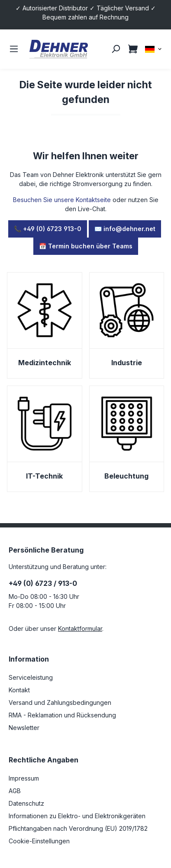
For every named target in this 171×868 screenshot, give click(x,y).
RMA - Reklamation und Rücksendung (62, 715)
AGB (15, 791)
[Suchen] (116, 49)
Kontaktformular (80, 628)
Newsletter (24, 728)
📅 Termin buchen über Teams (86, 246)
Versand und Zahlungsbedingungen (60, 702)
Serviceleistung (31, 677)
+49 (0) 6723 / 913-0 (43, 583)
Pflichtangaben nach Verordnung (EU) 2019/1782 (78, 828)
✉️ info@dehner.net (125, 229)
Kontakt (19, 690)
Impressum (24, 778)
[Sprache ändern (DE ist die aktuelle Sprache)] (154, 49)
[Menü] (14, 49)
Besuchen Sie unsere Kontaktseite (62, 200)
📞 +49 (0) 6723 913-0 (48, 229)
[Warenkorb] (133, 49)
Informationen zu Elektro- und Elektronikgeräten (77, 816)
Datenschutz (26, 803)
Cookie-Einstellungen (39, 841)
